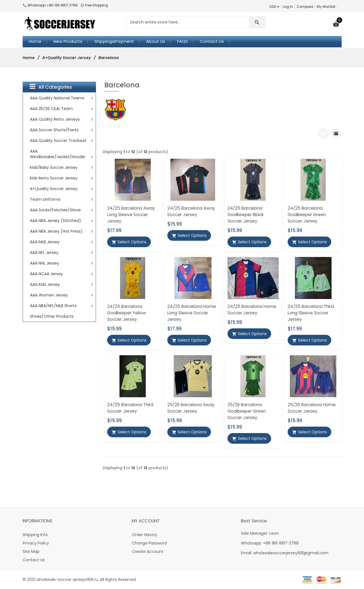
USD (274, 7)
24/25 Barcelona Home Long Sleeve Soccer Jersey (192, 313)
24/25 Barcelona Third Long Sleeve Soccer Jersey (311, 313)
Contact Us (34, 560)
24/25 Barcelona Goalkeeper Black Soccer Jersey (246, 215)
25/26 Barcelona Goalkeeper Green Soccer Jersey (247, 411)
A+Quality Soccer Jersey (67, 58)
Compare (305, 7)
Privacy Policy (36, 543)
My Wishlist (326, 7)
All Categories (51, 87)
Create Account (148, 551)
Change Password (149, 543)
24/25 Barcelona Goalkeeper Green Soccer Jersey (307, 215)
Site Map (31, 551)
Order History (145, 535)
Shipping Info (35, 535)
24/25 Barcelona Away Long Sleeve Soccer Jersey (131, 215)
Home (29, 58)
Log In (288, 7)
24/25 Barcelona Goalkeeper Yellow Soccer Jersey (127, 313)
